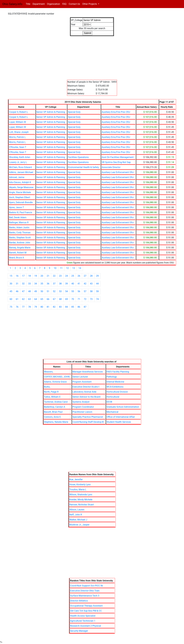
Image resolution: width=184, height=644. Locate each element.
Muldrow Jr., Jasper (79, 525)
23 (60, 276)
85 (73, 307)
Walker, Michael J (78, 520)
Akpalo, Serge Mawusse (21, 187)
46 (17, 291)
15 (11, 276)
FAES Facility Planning (118, 372)
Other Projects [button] (90, 4)
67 (54, 299)
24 (67, 276)
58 (91, 291)
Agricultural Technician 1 (83, 621)
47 (23, 291)
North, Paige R (51, 392)
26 (79, 276)
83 (60, 307)
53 (60, 291)
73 (91, 299)
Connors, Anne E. (53, 417)
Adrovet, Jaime (17, 177)
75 (11, 307)
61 (17, 299)
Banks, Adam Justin (19, 228)
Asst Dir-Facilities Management (118, 157)
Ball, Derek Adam (18, 217)
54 (67, 291)
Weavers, (49, 372)
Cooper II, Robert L (18, 112)
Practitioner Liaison (82, 412)
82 (54, 307)
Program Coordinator (83, 407)
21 (48, 276)
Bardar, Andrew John (20, 243)
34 (36, 284)
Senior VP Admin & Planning (51, 112)
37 (54, 284)
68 (60, 299)
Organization (53, 4)
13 (74, 268)
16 (17, 276)
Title (29, 4)
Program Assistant (82, 382)
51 (48, 291)
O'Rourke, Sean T (18, 147)
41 (79, 284)
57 (85, 291)
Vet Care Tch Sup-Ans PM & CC (86, 611)
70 (73, 299)
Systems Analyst (81, 402)
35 (42, 284)
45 (11, 291)
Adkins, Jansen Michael (21, 172)
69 (67, 299)
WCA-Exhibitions (115, 387)
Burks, (47, 387)
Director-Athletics (79, 601)
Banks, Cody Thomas (20, 233)
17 (23, 276)
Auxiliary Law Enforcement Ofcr (118, 172)
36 (48, 284)
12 (67, 268)
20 (42, 276)
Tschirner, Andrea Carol (56, 402)
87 (85, 307)
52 (54, 291)
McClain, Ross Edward (20, 167)
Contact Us (74, 4)
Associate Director (111, 167)
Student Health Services (119, 422)
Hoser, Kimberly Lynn (80, 485)
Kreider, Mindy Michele (81, 500)
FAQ (64, 4)
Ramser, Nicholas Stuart (82, 505)
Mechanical (112, 412)
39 (67, 284)
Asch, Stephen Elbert (20, 197)
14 (80, 268)
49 (36, 291)
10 (55, 268)
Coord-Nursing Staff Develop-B (88, 422)
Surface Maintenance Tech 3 (85, 596)
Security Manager (79, 631)
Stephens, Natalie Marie (56, 422)
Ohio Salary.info (12, 4)
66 (48, 299)
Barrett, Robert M (18, 253)
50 (42, 291)
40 (73, 284)
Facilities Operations (78, 157)
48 (29, 291)
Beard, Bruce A (17, 258)
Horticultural (113, 397)
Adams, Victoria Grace (55, 382)
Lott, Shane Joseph (19, 132)
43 (91, 284)
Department (39, 4)
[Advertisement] (92, 56)
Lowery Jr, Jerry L (18, 162)
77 (23, 307)
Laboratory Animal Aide (84, 392)
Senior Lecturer (80, 377)
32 (23, 284)
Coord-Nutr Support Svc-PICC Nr (87, 586)
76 (17, 307)
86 (79, 307)
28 (91, 276)
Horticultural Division (117, 392)
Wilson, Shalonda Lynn (81, 495)
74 (97, 299)
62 (23, 299)
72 (85, 299)
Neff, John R (76, 515)
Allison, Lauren (77, 510)
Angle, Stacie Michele (20, 192)
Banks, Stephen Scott (20, 238)
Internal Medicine (115, 382)
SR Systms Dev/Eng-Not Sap (116, 162)
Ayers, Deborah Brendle (21, 202)
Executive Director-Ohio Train (85, 591)
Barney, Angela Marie (20, 248)
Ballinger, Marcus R (19, 222)
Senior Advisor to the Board (86, 397)
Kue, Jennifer (76, 479)
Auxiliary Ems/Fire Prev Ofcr (116, 112)
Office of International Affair (121, 417)
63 (29, 299)
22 (54, 276)
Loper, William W (17, 122)
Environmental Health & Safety (83, 167)
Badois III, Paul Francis (21, 212)
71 (79, 299)
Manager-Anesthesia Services (88, 372)
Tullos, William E (52, 397)
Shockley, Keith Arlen (20, 157)
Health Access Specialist (83, 616)
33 (29, 284)
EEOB (109, 402)
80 (42, 307)
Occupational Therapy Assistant (86, 606)
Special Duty (74, 112)
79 (36, 307)
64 (36, 299)
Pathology (112, 377)
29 (97, 276)
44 (97, 284)
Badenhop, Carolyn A (55, 407)
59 (97, 291)
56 (79, 291)
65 (42, 299)
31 (17, 284)
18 (29, 276)
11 (61, 268)
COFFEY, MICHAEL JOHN (57, 377)
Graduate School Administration (123, 407)
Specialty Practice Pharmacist (88, 417)
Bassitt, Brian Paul (53, 412)
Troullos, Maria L (78, 490)
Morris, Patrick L (17, 137)
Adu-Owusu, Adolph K (20, 182)
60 (11, 299)
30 (11, 284)
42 (85, 284)
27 (85, 276)
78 (29, 307)
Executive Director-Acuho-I (86, 387)
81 (48, 307)
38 (60, 284)
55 (73, 291)
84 (67, 307)
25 (73, 276)
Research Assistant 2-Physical (86, 626)
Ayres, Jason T (17, 207)
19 (36, 276)
